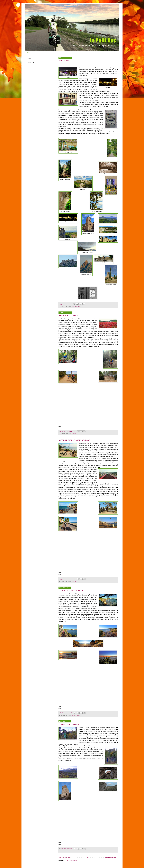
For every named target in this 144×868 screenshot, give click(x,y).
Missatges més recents (65, 857)
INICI (28, 52)
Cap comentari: (68, 304)
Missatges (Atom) (72, 860)
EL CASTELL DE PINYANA (69, 724)
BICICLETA (75, 434)
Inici (88, 857)
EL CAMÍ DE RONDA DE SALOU (71, 590)
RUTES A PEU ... (76, 715)
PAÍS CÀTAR (64, 61)
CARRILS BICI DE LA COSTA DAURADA (74, 440)
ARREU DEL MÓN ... (77, 306)
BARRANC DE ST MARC (68, 315)
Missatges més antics (111, 857)
